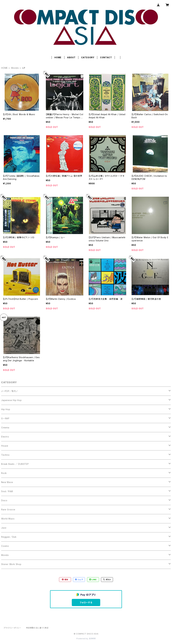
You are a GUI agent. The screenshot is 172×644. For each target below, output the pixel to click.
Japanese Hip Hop (11, 400)
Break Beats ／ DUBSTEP (15, 464)
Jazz (4, 528)
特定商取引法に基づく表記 (37, 628)
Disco (4, 500)
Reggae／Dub (9, 537)
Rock (4, 473)
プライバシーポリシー (12, 628)
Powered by (86, 639)
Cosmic (5, 546)
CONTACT (106, 57)
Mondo (15, 68)
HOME (58, 57)
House (5, 446)
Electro (5, 437)
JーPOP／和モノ (9, 391)
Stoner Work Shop (11, 564)
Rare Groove (8, 510)
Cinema (5, 428)
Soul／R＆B (7, 491)
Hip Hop (6, 409)
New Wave (7, 482)
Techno (5, 455)
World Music (8, 519)
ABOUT (71, 57)
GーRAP (5, 418)
